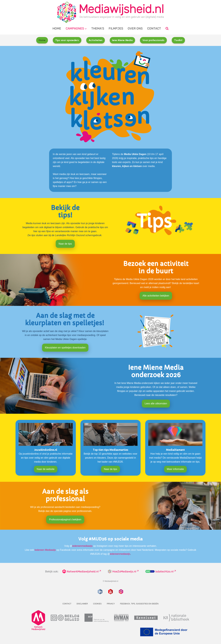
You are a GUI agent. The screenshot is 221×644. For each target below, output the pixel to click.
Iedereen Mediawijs (45, 550)
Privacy (111, 604)
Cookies (97, 604)
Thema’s (98, 28)
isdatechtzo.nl (164, 571)
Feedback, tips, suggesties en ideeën (139, 604)
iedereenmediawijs (82, 546)
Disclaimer (82, 604)
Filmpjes (116, 28)
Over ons (135, 28)
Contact (154, 28)
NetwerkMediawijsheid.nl (83, 571)
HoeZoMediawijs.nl (124, 571)
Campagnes (75, 28)
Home (57, 28)
